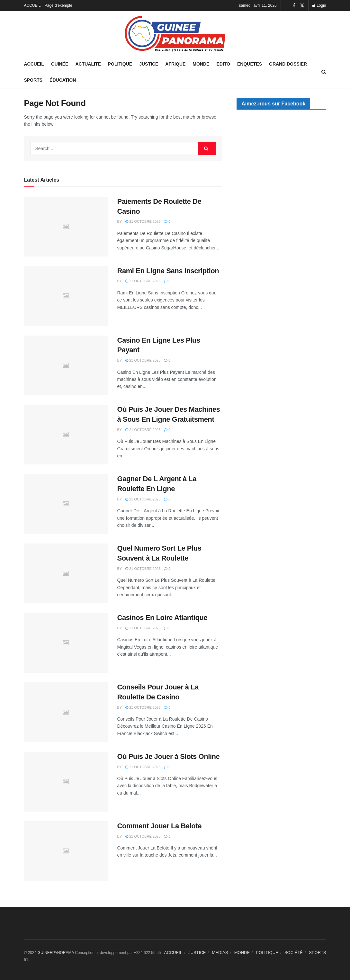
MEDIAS (220, 953)
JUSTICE (149, 64)
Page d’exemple (58, 5)
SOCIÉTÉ (294, 953)
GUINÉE (60, 64)
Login (319, 5)
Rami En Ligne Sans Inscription (168, 271)
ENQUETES (250, 64)
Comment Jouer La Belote (160, 826)
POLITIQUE (120, 64)
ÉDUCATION (63, 80)
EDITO (223, 64)
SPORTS (33, 80)
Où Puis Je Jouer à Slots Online (169, 756)
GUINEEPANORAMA (56, 953)
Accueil (34, 64)
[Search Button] (207, 148)
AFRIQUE (175, 64)
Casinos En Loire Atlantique (162, 618)
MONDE (201, 64)
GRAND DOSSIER (288, 64)
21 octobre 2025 (143, 221)
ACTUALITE (88, 64)
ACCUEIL (32, 5)
